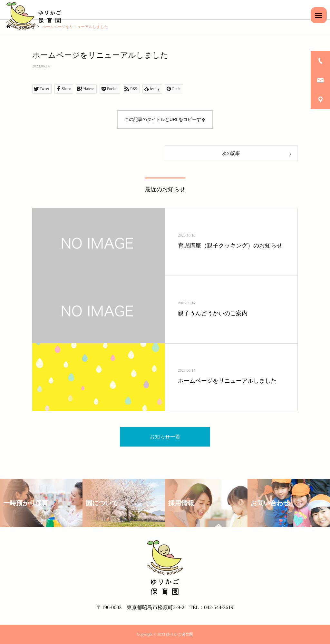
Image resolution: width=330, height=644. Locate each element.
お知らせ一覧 (165, 437)
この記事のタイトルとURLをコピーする (165, 119)
